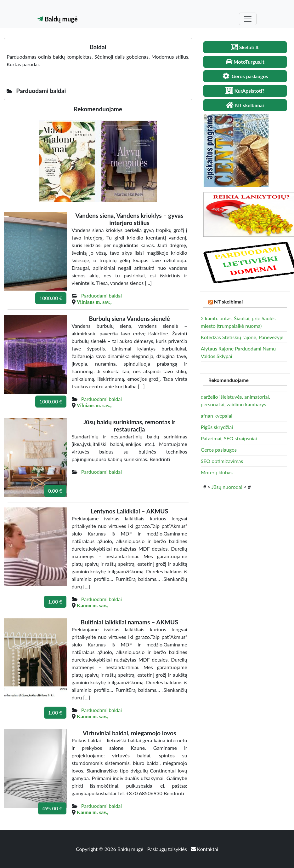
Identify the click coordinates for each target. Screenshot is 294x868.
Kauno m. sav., (93, 605)
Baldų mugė (58, 19)
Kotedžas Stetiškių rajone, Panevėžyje (242, 337)
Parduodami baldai (102, 295)
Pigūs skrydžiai (217, 427)
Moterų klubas (217, 472)
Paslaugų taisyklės (168, 849)
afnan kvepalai (217, 416)
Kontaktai (204, 849)
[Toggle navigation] (248, 19)
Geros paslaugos (219, 450)
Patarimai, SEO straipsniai (229, 438)
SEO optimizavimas (222, 461)
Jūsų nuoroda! (227, 487)
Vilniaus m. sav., (94, 302)
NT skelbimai (229, 301)
